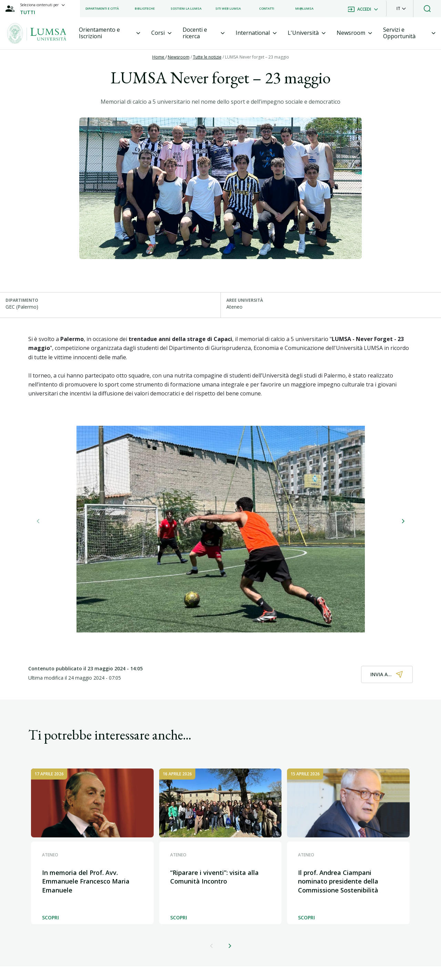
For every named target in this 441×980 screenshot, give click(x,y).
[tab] (110, 33)
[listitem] (102, 9)
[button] (401, 9)
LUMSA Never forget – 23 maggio (257, 57)
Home (159, 57)
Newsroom (179, 57)
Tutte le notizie (207, 57)
